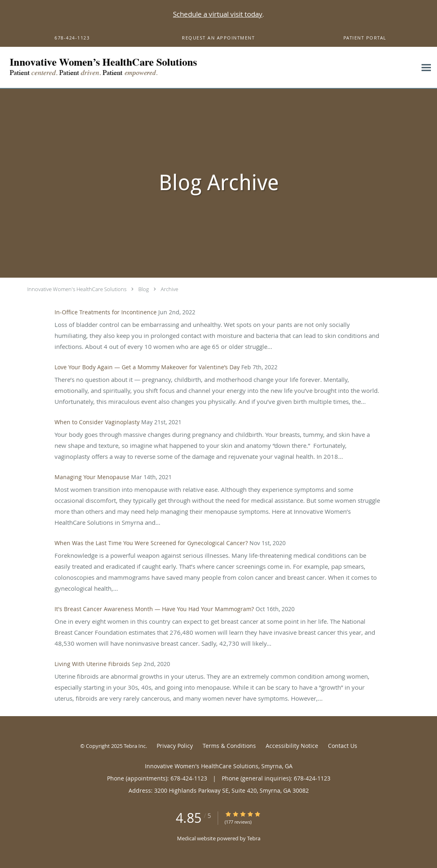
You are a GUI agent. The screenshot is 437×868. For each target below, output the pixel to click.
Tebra (254, 838)
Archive (169, 289)
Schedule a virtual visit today (218, 14)
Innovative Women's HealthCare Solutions (77, 289)
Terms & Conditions (229, 746)
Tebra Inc (135, 746)
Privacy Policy (175, 746)
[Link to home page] (129, 68)
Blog (144, 289)
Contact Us (343, 746)
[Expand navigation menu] (426, 68)
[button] (218, 38)
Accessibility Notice (292, 746)
